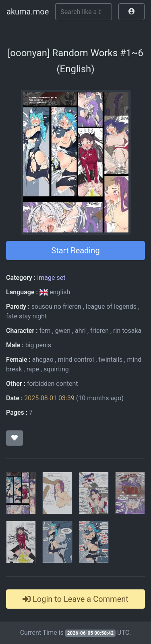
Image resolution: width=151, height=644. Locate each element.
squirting (56, 369)
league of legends (111, 307)
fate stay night (26, 316)
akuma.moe (28, 12)
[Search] (84, 12)
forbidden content (52, 384)
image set (51, 278)
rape (33, 369)
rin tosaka (127, 331)
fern (45, 331)
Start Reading (75, 251)
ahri (80, 331)
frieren (99, 331)
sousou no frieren (56, 307)
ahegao (43, 360)
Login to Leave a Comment (75, 599)
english (55, 292)
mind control (76, 360)
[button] (131, 12)
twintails (110, 360)
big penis (38, 345)
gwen (63, 331)
